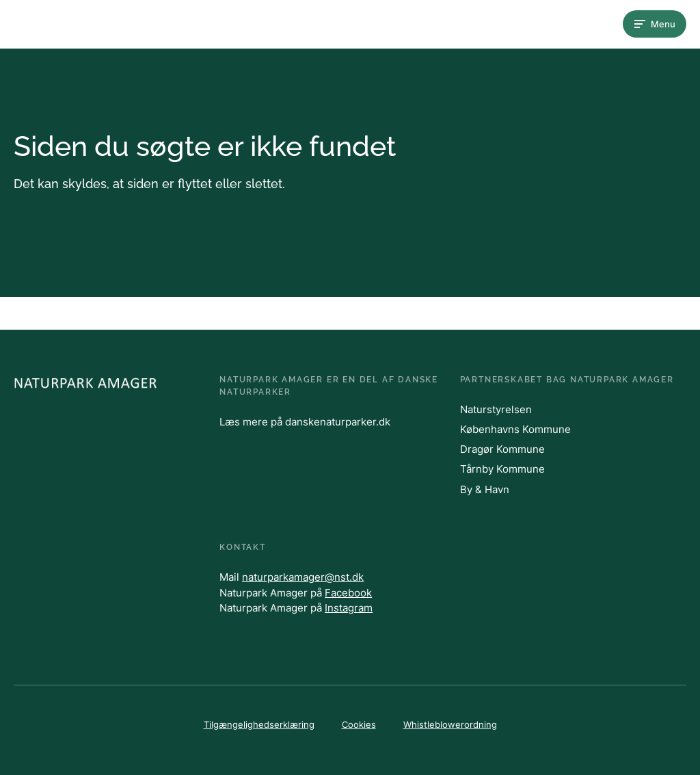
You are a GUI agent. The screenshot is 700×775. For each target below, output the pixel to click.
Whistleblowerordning (450, 724)
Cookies (359, 724)
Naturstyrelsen (496, 409)
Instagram (349, 608)
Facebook (348, 593)
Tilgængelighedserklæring (259, 724)
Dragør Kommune (502, 449)
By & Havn (485, 489)
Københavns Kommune (515, 429)
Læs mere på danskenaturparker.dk (305, 422)
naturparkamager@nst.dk (303, 577)
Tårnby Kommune (502, 469)
